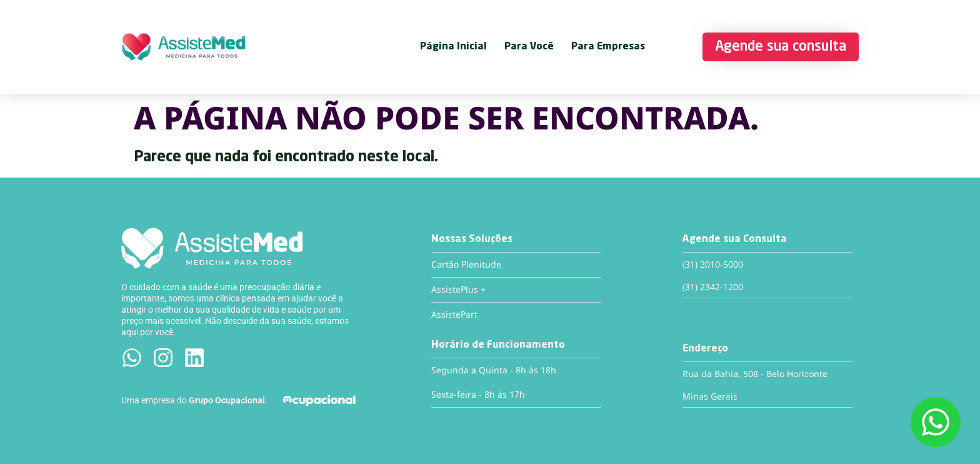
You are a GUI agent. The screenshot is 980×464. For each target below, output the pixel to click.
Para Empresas (608, 47)
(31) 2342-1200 (713, 287)
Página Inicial (453, 47)
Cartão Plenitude (466, 264)
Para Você (529, 47)
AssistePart (454, 314)
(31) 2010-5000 (713, 264)
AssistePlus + (458, 289)
